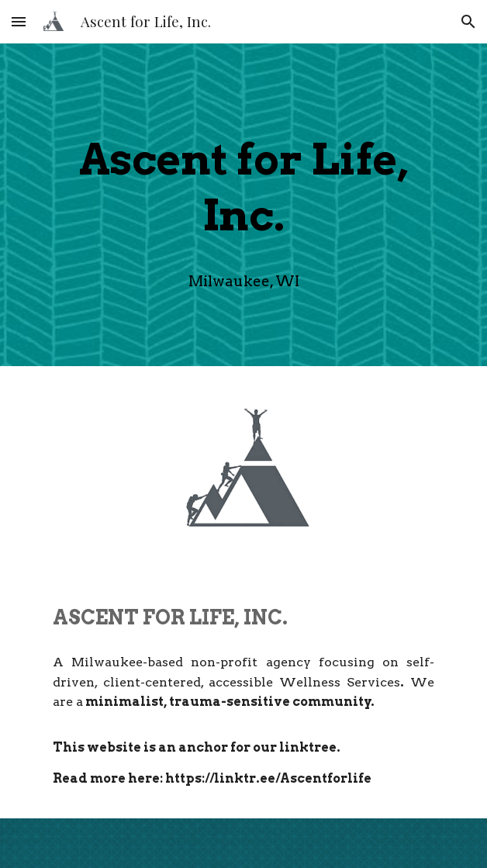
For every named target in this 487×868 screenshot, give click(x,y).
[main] (243, 182)
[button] (19, 21)
